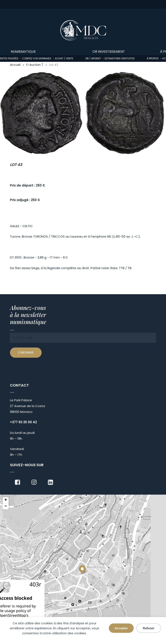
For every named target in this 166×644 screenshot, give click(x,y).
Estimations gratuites (120, 58)
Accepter (121, 628)
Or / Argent (93, 58)
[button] (82, 569)
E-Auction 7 (35, 65)
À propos (153, 58)
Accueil (15, 65)
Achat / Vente (64, 58)
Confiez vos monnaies (37, 58)
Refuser (149, 628)
